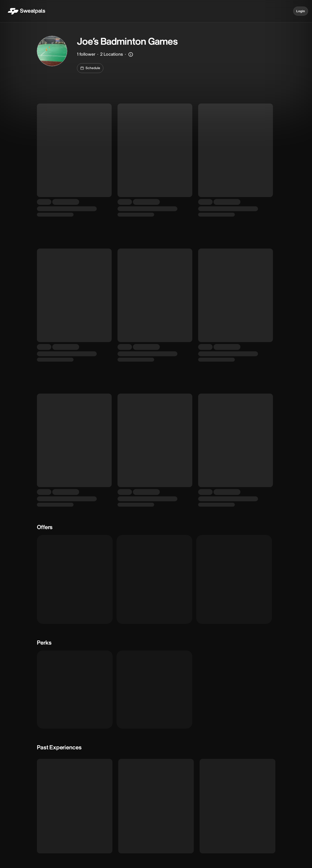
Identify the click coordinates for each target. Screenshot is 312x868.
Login (301, 11)
